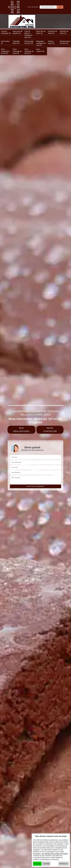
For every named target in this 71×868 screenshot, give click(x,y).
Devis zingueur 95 (40, 50)
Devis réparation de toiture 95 (29, 51)
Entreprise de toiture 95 (53, 32)
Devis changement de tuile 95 (5, 51)
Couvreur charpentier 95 (6, 32)
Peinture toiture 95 (51, 42)
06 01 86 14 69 (16, 7)
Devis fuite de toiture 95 (41, 32)
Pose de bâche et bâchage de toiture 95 (28, 34)
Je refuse (46, 864)
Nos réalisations (21, 430)
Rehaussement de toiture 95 (65, 42)
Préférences (64, 864)
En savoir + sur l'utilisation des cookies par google (50, 854)
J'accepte (37, 864)
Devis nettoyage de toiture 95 (17, 51)
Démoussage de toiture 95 (29, 42)
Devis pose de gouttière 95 (18, 32)
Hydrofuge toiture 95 (16, 42)
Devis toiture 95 (5, 42)
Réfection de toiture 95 (64, 32)
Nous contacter (50, 430)
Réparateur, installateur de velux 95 (41, 43)
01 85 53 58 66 (10, 7)
